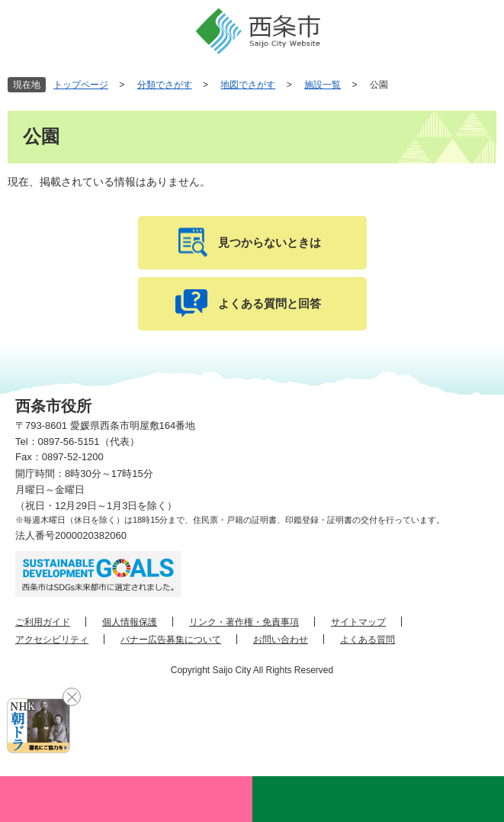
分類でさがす (165, 85)
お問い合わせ (281, 640)
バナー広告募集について (171, 640)
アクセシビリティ (52, 640)
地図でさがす (248, 85)
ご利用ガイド (43, 622)
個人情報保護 (130, 622)
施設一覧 (323, 85)
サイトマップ (358, 622)
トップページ (81, 85)
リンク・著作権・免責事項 (244, 622)
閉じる (72, 697)
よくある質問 (368, 640)
